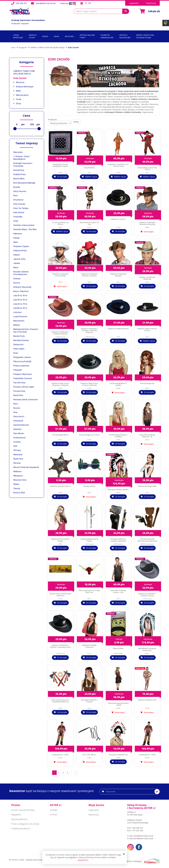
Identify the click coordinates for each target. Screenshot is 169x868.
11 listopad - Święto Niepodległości (21, 158)
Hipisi (16, 242)
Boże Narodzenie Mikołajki (24, 183)
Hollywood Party (20, 251)
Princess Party (19, 391)
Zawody (17, 488)
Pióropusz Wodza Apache (118, 489)
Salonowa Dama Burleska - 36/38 (118, 704)
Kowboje (17, 279)
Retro (16, 404)
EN (90, 3)
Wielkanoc (18, 471)
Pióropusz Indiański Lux (118, 755)
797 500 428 (138, 831)
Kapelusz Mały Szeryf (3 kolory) (147, 329)
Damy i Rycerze (20, 191)
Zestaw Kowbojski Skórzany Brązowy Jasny (147, 540)
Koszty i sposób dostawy (23, 810)
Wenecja (17, 463)
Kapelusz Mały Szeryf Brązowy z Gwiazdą (60, 384)
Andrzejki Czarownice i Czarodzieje (23, 165)
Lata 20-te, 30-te (20, 296)
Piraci (16, 353)
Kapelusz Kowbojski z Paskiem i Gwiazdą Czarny (60, 646)
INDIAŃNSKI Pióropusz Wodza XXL (147, 649)
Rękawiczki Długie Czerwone (89, 646)
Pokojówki (18, 370)
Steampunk (18, 421)
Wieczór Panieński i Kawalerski (26, 467)
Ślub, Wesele (19, 433)
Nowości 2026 (19, 493)
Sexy (15, 412)
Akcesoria (19, 82)
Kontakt (54, 810)
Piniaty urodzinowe (21, 366)
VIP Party (17, 450)
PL (87, 3)
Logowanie (134, 3)
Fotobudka (18, 217)
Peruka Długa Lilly (147, 383)
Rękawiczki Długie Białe (147, 486)
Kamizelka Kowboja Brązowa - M (147, 436)
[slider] (15, 129)
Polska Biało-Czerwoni (23, 378)
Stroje (17, 104)
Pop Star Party (19, 383)
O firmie (54, 815)
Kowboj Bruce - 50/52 (60, 755)
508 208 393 (21, 3)
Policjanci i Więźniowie (23, 374)
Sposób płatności (19, 819)
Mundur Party (19, 336)
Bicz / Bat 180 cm (89, 755)
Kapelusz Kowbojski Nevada (118, 275)
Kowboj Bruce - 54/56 (147, 755)
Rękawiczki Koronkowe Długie (60, 540)
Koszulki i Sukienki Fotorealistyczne (21, 273)
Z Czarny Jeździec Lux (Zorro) (60, 223)
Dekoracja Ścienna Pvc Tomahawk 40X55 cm (60, 701)
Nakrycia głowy (21, 95)
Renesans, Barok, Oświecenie (26, 400)
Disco (16, 196)
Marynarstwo (19, 321)
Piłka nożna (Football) (22, 361)
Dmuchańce (18, 200)
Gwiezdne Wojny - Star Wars (25, 229)
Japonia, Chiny (19, 259)
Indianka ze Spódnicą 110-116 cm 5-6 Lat (118, 165)
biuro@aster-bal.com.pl (143, 838)
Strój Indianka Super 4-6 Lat (89, 223)
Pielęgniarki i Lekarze (22, 357)
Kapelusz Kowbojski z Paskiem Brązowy (60, 333)
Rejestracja (151, 3)
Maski (17, 91)
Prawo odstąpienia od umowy (25, 824)
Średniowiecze (19, 438)
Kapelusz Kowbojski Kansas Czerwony (89, 275)
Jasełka (17, 263)
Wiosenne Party (20, 480)
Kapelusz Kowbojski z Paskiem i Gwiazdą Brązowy (89, 330)
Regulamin (16, 815)
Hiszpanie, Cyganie (21, 246)
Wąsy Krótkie (118, 648)
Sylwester (17, 429)
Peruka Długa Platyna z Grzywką (118, 436)
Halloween (18, 234)
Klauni (16, 267)
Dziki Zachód (20, 78)
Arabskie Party (19, 174)
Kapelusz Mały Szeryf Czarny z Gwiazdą (89, 384)
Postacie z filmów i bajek (24, 387)
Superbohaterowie (21, 425)
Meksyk (17, 325)
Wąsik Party (18, 459)
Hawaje (16, 238)
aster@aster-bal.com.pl (46, 3)
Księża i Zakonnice (21, 291)
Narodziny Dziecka (21, 340)
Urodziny (17, 442)
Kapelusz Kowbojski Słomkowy (147, 278)
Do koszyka (62, 177)
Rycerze (17, 408)
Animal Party (19, 170)
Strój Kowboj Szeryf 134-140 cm (147, 169)
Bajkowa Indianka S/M (147, 700)
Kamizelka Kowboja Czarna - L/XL (118, 591)
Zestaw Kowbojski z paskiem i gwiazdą (118, 540)
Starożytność (19, 416)
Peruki (17, 99)
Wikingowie (18, 476)
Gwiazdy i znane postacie (24, 225)
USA (15, 446)
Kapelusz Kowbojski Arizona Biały (60, 275)
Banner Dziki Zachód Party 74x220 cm (60, 595)
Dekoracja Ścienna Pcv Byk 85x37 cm (89, 591)
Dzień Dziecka (19, 204)
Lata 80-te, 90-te (20, 308)
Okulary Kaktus (89, 486)
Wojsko (16, 484)
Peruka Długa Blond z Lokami (118, 384)
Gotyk (16, 221)
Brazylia (17, 187)
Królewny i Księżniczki (22, 287)
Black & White (19, 179)
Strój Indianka (89, 168)
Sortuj (76, 122)
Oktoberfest (18, 345)
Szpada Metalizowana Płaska (89, 540)
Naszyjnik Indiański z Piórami (89, 701)
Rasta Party (18, 395)
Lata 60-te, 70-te (20, 304)
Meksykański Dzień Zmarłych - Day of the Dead (26, 331)
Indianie (17, 255)
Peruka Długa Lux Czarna (89, 435)
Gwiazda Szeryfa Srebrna (60, 486)
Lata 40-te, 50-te (20, 300)
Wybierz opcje (91, 177)
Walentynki (18, 455)
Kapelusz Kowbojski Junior (118, 329)
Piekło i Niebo (19, 349)
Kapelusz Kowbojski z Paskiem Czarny (147, 595)
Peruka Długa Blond (60, 435)
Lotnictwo (17, 312)
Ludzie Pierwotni (20, 317)
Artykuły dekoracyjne (23, 87)
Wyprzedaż (18, 152)
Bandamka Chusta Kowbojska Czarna (60, 165)
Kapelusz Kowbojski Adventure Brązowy (147, 223)
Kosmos (17, 283)
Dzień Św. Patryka (21, 208)
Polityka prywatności (21, 828)
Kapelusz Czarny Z (118, 219)
